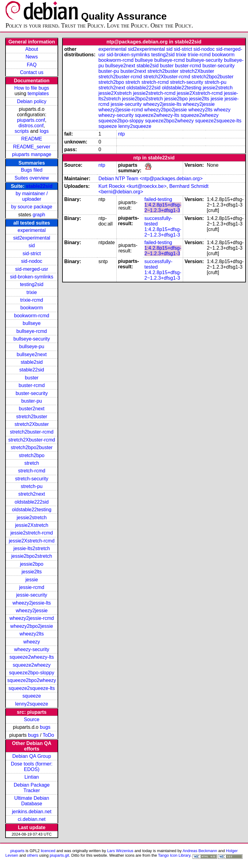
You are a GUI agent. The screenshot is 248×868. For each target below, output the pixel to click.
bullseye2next (32, 354)
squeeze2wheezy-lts (32, 657)
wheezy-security (32, 649)
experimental (32, 230)
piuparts (17, 851)
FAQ (32, 65)
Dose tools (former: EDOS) (32, 767)
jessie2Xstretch (32, 525)
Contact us (32, 72)
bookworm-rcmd (32, 316)
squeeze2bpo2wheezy (32, 680)
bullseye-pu (32, 346)
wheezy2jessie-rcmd (32, 618)
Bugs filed (32, 170)
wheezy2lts (32, 634)
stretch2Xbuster (32, 424)
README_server (32, 147)
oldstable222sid (32, 502)
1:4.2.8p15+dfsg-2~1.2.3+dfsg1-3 (163, 208)
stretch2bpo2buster (32, 447)
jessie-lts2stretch (32, 548)
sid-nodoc (32, 261)
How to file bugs (32, 88)
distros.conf (31, 126)
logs (44, 131)
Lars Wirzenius (120, 851)
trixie (32, 292)
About (32, 49)
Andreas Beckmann (200, 851)
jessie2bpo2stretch (32, 556)
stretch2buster (32, 417)
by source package (32, 207)
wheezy (32, 642)
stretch (32, 463)
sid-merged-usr (32, 269)
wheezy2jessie (32, 611)
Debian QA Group (32, 756)
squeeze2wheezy (32, 665)
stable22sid (39, 186)
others (32, 855)
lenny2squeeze (32, 704)
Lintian (32, 777)
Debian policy (32, 101)
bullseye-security (32, 339)
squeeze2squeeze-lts (32, 688)
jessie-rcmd (32, 587)
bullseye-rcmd (32, 331)
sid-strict (32, 253)
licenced (48, 851)
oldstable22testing (32, 510)
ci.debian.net (32, 819)
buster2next (32, 409)
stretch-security (32, 479)
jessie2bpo (32, 564)
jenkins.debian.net (32, 812)
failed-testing (158, 199)
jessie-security (32, 595)
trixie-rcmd (32, 300)
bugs (45, 727)
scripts (22, 131)
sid (32, 246)
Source (32, 719)
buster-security (32, 393)
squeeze (32, 696)
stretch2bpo (32, 455)
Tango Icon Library (174, 855)
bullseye (32, 323)
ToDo (48, 735)
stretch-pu (32, 486)
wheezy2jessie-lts (32, 603)
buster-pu (32, 401)
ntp (121, 134)
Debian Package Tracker (32, 788)
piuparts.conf (31, 120)
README (32, 139)
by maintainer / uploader (32, 196)
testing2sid (32, 284)
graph (39, 215)
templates (38, 93)
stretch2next (32, 494)
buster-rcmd (32, 385)
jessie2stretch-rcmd (32, 533)
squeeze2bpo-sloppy (32, 673)
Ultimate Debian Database (32, 801)
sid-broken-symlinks (32, 277)
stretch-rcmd (32, 471)
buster (32, 378)
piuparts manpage (32, 154)
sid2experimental (32, 238)
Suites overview (32, 178)
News (32, 57)
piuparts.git (59, 855)
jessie (32, 580)
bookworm (32, 308)
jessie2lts (32, 572)
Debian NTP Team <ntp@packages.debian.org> (150, 179)
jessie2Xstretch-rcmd (32, 541)
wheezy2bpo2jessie (32, 626)
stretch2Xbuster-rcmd (32, 440)
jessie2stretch (32, 518)
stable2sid (32, 362)
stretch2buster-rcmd (32, 432)
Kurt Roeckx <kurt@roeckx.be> (132, 186)
